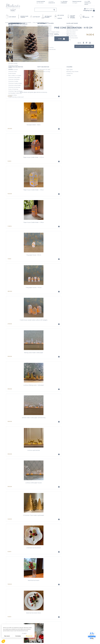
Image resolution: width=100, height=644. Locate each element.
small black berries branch (80, 223)
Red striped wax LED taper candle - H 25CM (80, 455)
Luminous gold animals (80, 190)
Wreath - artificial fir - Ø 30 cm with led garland (50, 323)
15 (10, 260)
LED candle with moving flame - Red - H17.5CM (79, 488)
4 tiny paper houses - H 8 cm (21, 157)
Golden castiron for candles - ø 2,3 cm (50, 521)
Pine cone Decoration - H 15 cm (73, 26)
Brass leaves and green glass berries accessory (21, 92)
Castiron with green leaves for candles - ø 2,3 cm (79, 522)
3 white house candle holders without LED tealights (50, 158)
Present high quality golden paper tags (21, 455)
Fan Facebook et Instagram (84, 45)
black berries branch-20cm (50, 257)
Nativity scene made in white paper (79, 157)
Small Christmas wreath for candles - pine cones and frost (21, 621)
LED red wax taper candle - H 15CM (50, 455)
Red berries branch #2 (21, 290)
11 (39, 128)
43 (69, 492)
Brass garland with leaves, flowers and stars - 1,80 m (79, 290)
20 (39, 326)
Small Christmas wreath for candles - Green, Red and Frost (50, 588)
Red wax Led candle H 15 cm (50, 488)
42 (10, 95)
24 (39, 95)
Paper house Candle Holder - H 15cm (21, 124)
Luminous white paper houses (21, 223)
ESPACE (88, 3)
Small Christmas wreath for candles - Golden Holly (21, 522)
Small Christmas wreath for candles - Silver (50, 554)
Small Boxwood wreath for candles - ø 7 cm (79, 554)
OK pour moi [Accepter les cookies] (29, 636)
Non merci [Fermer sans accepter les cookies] (7, 636)
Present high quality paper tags (79, 422)
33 (69, 260)
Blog (79, 42)
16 (69, 459)
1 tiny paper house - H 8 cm (80, 124)
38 (69, 293)
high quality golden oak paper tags (21, 356)
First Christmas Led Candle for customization (79, 257)
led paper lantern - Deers (50, 91)
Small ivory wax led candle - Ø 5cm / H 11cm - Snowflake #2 (50, 389)
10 (10, 128)
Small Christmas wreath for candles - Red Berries (79, 621)
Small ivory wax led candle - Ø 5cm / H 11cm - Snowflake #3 (80, 323)
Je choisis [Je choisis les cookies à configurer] (18, 636)
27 (39, 161)
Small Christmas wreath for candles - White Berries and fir (80, 588)
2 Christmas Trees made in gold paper (50, 223)
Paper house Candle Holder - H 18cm (50, 124)
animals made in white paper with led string (50, 190)
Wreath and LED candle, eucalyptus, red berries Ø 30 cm (21, 422)
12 (39, 227)
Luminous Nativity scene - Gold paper (21, 190)
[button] (3, 641)
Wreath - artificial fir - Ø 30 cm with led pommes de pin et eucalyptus (79, 356)
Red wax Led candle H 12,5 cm (21, 488)
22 (69, 326)
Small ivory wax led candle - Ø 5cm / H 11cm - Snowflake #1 (50, 356)
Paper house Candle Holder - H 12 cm (80, 91)
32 (69, 360)
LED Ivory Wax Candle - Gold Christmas (50, 290)
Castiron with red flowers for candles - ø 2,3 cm (21, 555)
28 (10, 161)
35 (10, 426)
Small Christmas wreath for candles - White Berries (21, 588)
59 (69, 161)
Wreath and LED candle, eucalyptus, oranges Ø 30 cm (50, 422)
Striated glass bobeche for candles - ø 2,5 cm (21, 323)
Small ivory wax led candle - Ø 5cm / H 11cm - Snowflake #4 (21, 389)
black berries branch (21, 257)
